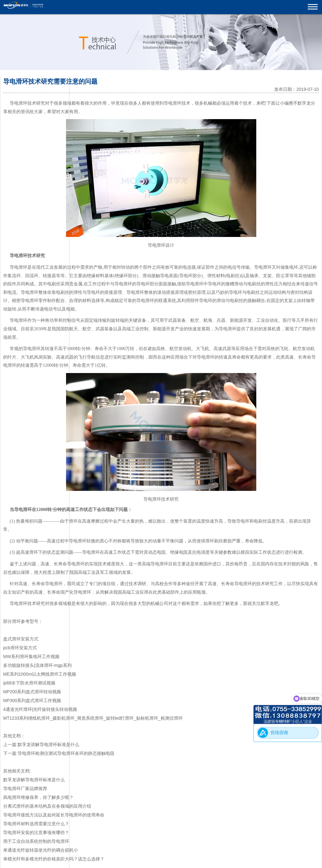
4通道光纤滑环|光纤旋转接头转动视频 (40, 709)
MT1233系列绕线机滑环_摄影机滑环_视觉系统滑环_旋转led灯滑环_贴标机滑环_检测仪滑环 (93, 718)
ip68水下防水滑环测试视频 (29, 683)
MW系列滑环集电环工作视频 (31, 656)
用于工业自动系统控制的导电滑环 (36, 841)
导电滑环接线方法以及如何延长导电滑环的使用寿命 (54, 815)
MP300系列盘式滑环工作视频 (32, 700)
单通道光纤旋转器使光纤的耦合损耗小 (41, 850)
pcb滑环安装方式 (20, 648)
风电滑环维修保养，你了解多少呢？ (38, 797)
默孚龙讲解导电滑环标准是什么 (48, 744)
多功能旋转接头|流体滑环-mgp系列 (37, 665)
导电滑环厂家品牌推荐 (25, 788)
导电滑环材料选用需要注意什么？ (36, 824)
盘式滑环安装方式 (21, 639)
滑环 (177, 103)
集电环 (291, 267)
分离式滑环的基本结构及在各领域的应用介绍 (47, 806)
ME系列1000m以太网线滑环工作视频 (40, 674)
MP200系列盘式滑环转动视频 (32, 692)
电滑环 (21, 256)
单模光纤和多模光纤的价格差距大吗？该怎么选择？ (54, 859)
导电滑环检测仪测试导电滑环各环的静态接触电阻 (66, 753)
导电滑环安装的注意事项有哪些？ (36, 832)
